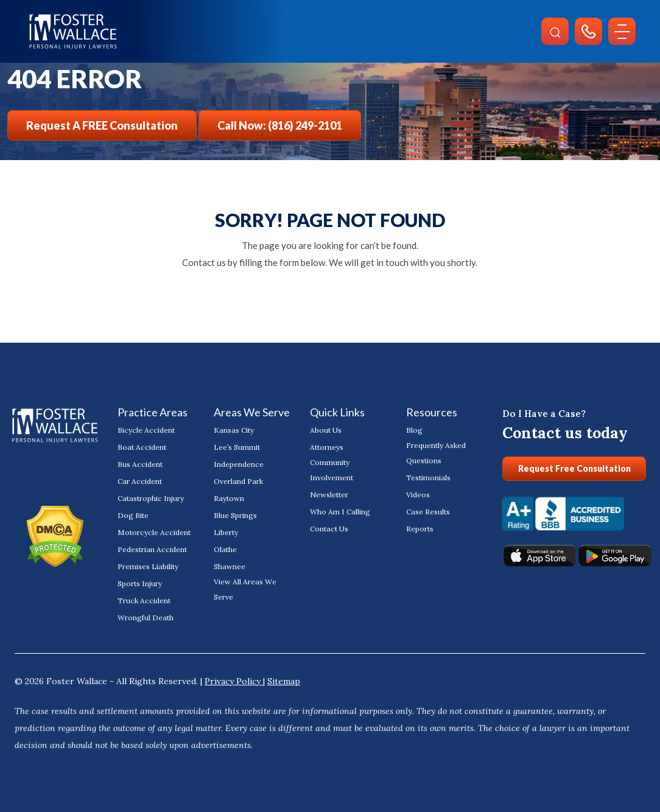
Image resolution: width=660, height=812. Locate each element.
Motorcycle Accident (154, 532)
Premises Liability (148, 566)
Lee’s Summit (237, 447)
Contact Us (329, 529)
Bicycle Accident (146, 430)
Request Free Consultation (574, 468)
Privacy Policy (234, 681)
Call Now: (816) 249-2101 (280, 125)
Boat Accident (142, 447)
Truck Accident (144, 600)
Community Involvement (331, 470)
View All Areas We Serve (245, 589)
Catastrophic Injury (150, 498)
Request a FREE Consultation (102, 125)
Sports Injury (139, 583)
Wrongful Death (146, 618)
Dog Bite (133, 515)
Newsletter (329, 495)
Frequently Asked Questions (436, 453)
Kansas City (234, 430)
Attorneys (327, 447)
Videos (418, 495)
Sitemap (284, 681)
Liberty (226, 532)
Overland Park (238, 481)
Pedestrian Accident (152, 549)
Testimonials (428, 478)
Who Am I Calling (340, 512)
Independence (238, 464)
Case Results (428, 512)
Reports (420, 529)
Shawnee (230, 566)
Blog (414, 430)
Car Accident (140, 481)
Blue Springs (235, 515)
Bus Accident (140, 464)
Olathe (225, 549)
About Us (326, 430)
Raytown (229, 498)
